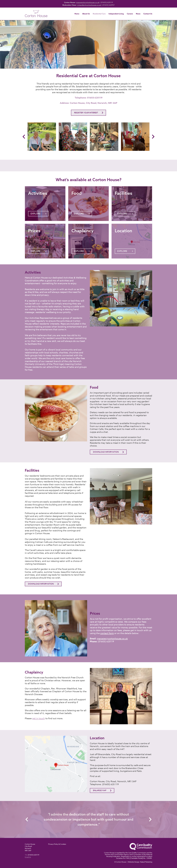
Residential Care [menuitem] (99, 14)
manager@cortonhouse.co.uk (88, 2)
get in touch (38, 718)
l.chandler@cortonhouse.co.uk (89, 5)
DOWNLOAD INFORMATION (41, 584)
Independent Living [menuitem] (116, 14)
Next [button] (153, 137)
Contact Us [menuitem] (148, 14)
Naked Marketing (146, 862)
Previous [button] (24, 137)
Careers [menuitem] (130, 14)
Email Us (28, 857)
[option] (42, 137)
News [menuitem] (138, 14)
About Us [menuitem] (86, 14)
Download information (106, 452)
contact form (107, 633)
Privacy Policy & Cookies (57, 844)
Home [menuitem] (77, 14)
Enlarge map (100, 790)
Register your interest (86, 113)
